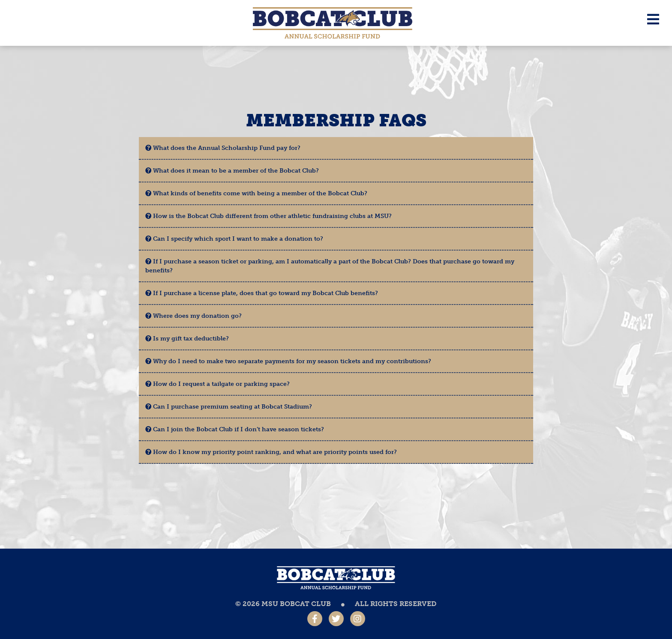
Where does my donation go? (193, 316)
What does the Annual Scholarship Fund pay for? (223, 148)
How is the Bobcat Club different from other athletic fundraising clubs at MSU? (268, 216)
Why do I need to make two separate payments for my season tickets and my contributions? (288, 361)
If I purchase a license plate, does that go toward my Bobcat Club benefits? (262, 293)
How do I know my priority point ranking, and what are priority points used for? (271, 452)
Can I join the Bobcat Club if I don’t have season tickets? (235, 429)
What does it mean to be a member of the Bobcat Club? (232, 171)
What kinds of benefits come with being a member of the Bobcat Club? (256, 193)
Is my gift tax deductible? (187, 339)
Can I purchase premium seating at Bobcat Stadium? (229, 407)
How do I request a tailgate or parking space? (217, 384)
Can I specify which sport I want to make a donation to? (234, 239)
